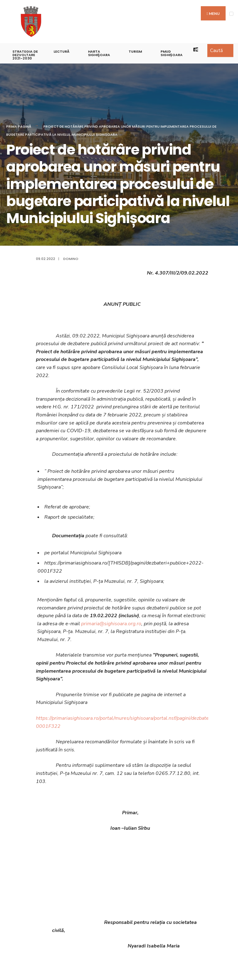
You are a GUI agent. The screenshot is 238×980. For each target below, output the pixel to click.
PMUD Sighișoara (172, 53)
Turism (135, 51)
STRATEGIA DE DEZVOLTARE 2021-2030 (25, 55)
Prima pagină (19, 126)
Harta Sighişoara (99, 53)
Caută (216, 51)
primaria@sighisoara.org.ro (111, 624)
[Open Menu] (231, 14)
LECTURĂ (62, 51)
